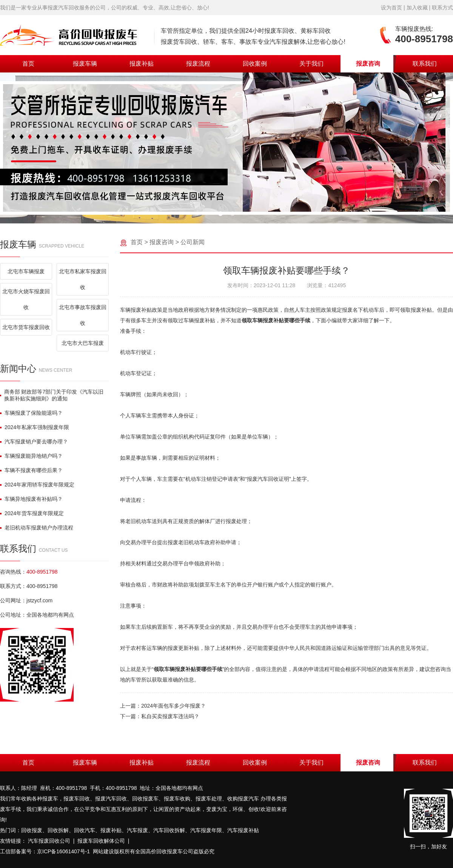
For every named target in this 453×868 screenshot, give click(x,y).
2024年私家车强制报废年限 (35, 427)
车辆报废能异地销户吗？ (31, 456)
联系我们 (425, 64)
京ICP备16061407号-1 (63, 851)
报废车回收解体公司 (101, 841)
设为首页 (391, 8)
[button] (220, 214)
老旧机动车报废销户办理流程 (37, 528)
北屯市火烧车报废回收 (26, 299)
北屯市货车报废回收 (26, 327)
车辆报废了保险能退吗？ (31, 413)
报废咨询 (368, 64)
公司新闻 (193, 242)
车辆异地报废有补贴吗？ (31, 499)
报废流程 (198, 64)
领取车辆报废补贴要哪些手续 (276, 320)
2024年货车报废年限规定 (32, 513)
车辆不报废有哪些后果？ (31, 470)
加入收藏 (417, 8)
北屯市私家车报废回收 (83, 279)
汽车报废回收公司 (49, 841)
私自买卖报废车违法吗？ (170, 716)
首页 (28, 64)
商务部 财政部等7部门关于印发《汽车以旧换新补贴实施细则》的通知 (52, 395)
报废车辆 (85, 64)
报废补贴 (142, 64)
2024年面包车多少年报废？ (173, 706)
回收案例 (255, 64)
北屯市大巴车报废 (83, 343)
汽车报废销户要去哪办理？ (34, 442)
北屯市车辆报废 (26, 271)
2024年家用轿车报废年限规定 (37, 485)
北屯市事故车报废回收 (83, 315)
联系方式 (442, 8)
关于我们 (311, 64)
